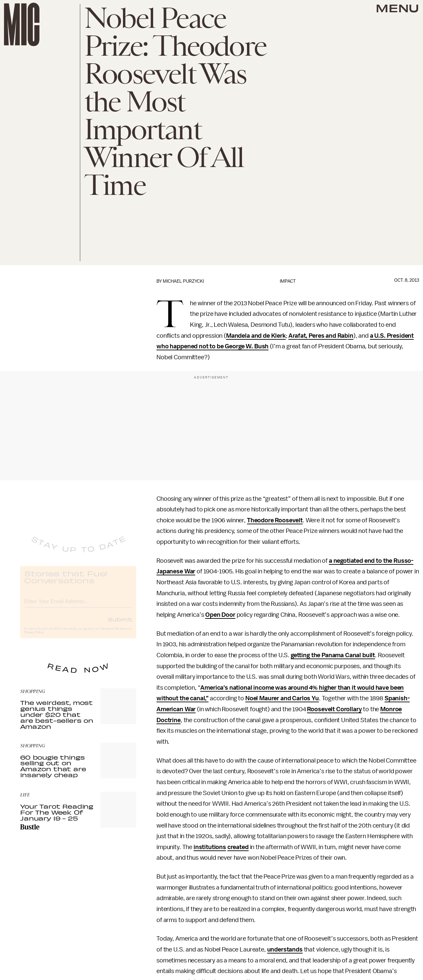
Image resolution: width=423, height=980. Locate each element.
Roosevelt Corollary (334, 709)
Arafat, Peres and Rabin (321, 336)
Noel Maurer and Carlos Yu (282, 698)
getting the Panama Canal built (333, 655)
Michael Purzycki (183, 281)
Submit (120, 625)
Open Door (220, 615)
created (238, 847)
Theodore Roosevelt (275, 520)
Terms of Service (113, 634)
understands (285, 950)
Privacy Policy (34, 638)
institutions (210, 847)
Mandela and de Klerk (256, 336)
